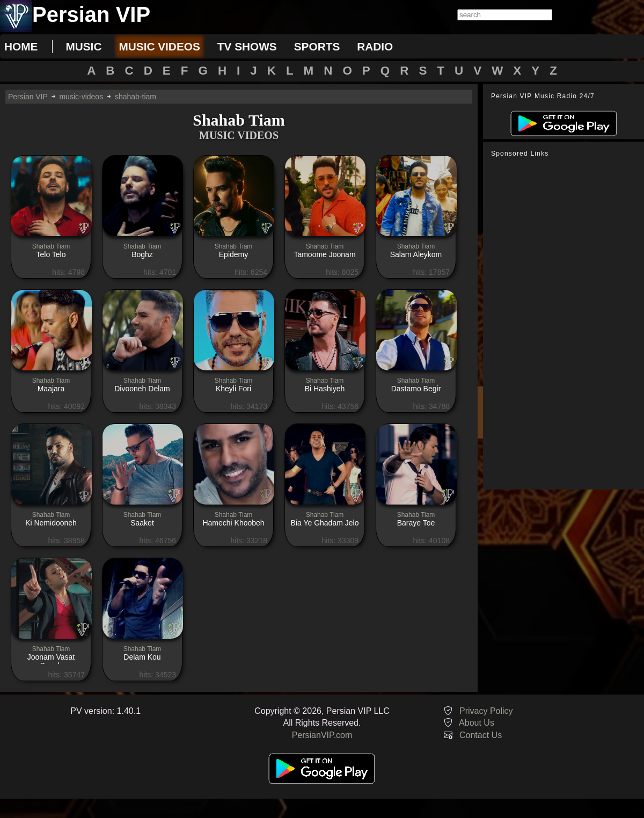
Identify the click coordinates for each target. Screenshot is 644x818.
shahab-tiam (136, 97)
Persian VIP (28, 97)
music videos (159, 46)
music (83, 46)
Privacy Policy (486, 711)
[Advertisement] (563, 324)
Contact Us (481, 735)
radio (375, 46)
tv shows (247, 46)
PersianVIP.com (322, 735)
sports (317, 46)
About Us (477, 723)
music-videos (81, 97)
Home (21, 46)
